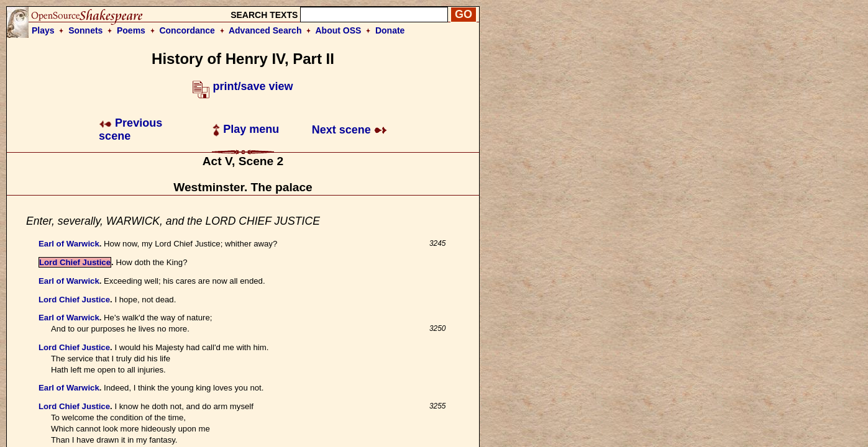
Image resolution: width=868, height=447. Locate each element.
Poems (131, 30)
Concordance (187, 30)
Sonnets (85, 30)
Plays (43, 30)
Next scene (349, 130)
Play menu (246, 129)
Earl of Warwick (69, 244)
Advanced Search (265, 30)
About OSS (339, 30)
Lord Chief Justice (75, 262)
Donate (390, 30)
